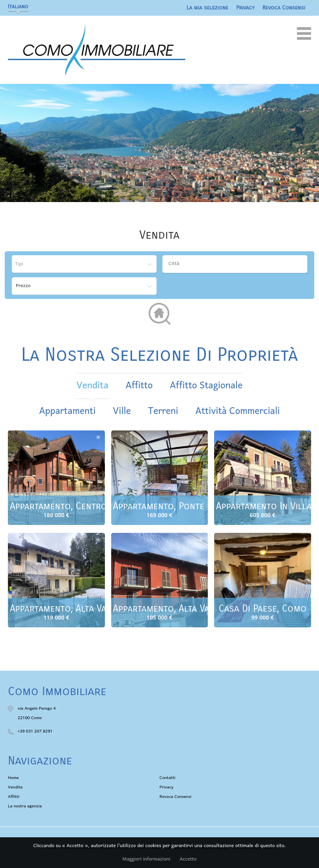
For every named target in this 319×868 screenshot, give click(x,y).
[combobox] (235, 264)
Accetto (188, 859)
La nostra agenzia (25, 806)
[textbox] (237, 264)
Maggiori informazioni (146, 859)
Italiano (18, 6)
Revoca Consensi (284, 8)
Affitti (14, 797)
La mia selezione (207, 8)
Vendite (15, 787)
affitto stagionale (206, 386)
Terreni (163, 411)
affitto (139, 386)
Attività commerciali (238, 411)
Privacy (245, 8)
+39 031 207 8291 (35, 731)
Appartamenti (67, 411)
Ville (122, 411)
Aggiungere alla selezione (98, 437)
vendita (92, 386)
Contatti (168, 778)
